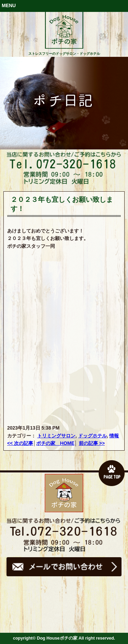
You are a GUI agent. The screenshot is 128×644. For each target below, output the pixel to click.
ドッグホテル (93, 436)
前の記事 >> (92, 443)
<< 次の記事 (20, 443)
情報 (114, 436)
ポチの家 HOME (55, 443)
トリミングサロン (56, 436)
